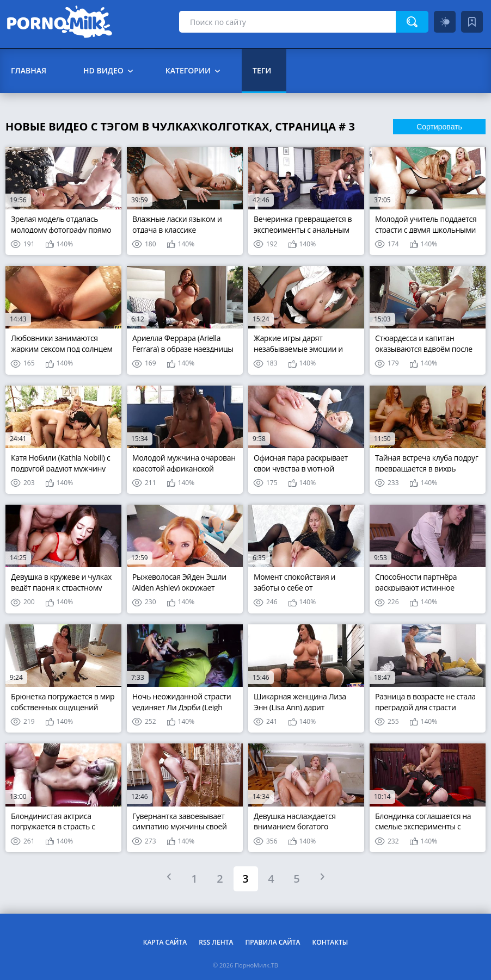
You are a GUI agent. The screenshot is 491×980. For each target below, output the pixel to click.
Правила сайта (272, 942)
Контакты (330, 942)
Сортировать (439, 127)
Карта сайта (165, 942)
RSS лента (216, 942)
